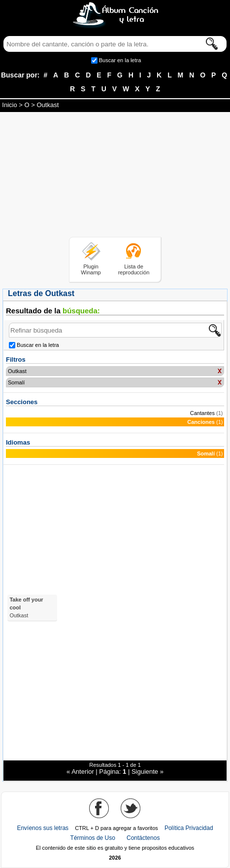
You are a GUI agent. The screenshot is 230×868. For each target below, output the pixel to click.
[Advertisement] (115, 176)
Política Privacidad (189, 828)
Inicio (9, 105)
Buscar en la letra (120, 60)
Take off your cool (26, 607)
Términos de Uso (93, 838)
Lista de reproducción (134, 269)
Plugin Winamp (91, 269)
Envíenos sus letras (43, 828)
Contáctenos (143, 838)
